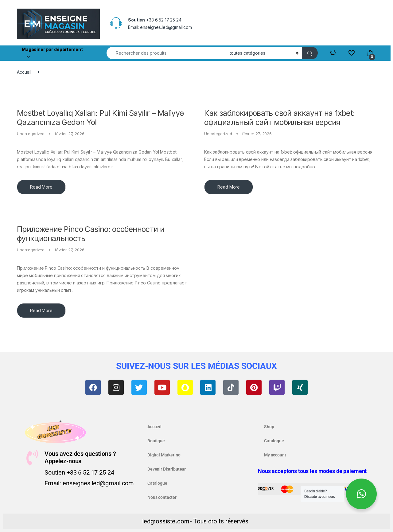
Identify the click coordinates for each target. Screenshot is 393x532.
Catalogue (157, 483)
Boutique (156, 441)
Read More (41, 187)
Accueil (24, 72)
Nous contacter (162, 497)
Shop (269, 427)
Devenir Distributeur (167, 469)
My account (275, 455)
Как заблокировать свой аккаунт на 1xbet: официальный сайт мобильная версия (279, 118)
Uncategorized (31, 134)
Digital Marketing (164, 455)
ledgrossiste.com (166, 521)
